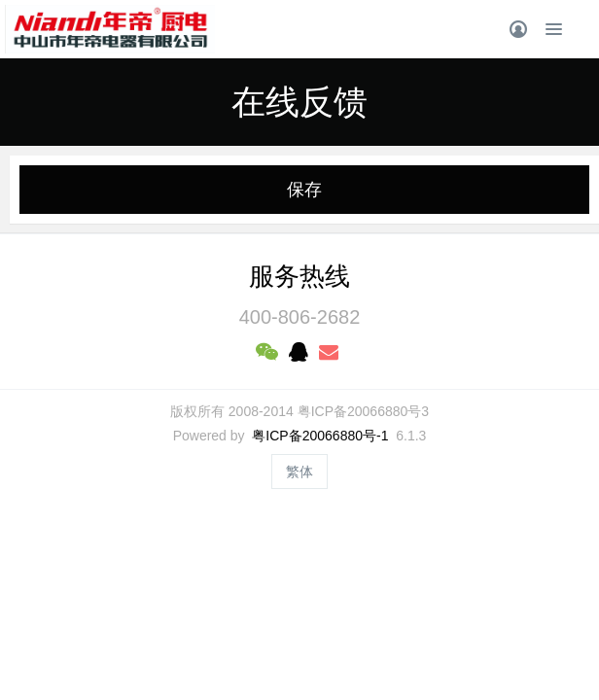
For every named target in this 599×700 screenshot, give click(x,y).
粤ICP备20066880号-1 (320, 436)
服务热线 (299, 276)
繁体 (299, 472)
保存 (304, 190)
